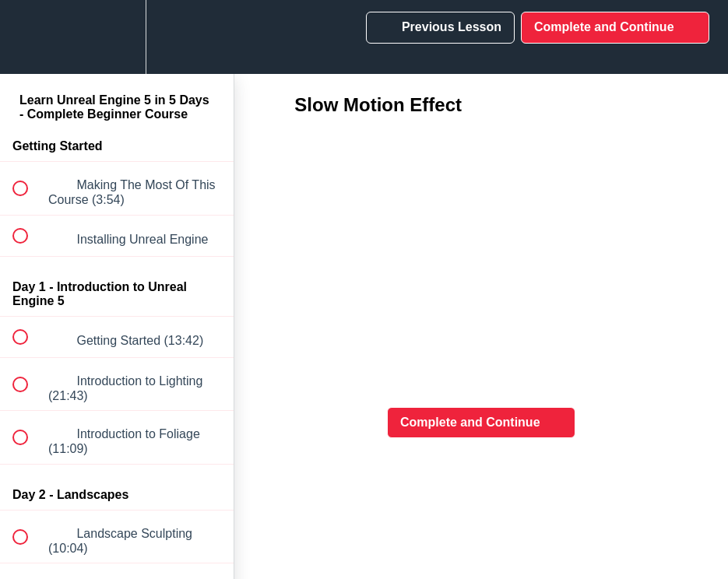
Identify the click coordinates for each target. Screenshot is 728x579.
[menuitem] (117, 37)
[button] (29, 37)
